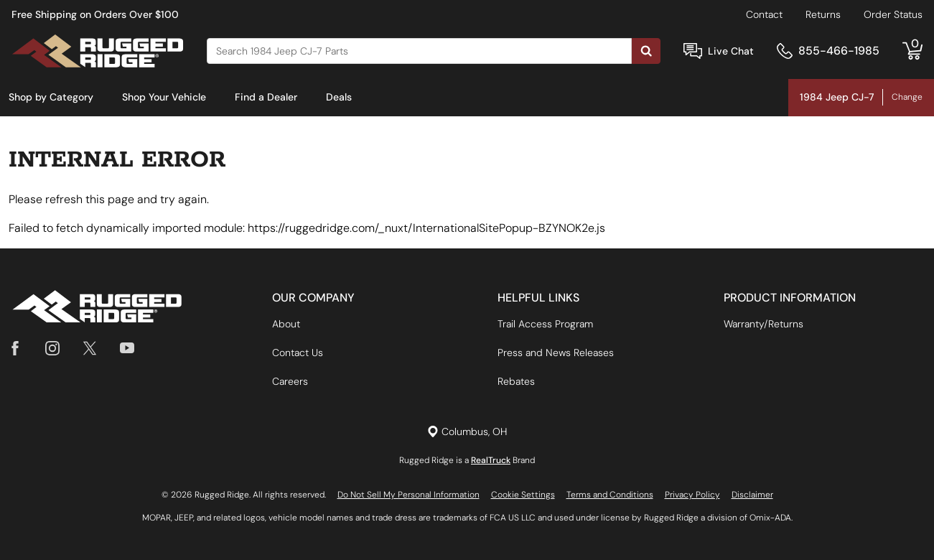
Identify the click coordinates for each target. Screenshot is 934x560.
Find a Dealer (266, 97)
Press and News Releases (556, 353)
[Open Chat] (693, 51)
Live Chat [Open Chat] (731, 51)
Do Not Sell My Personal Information (408, 495)
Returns (823, 14)
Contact (764, 14)
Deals (339, 97)
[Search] (419, 51)
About (286, 324)
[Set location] (467, 432)
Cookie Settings (523, 495)
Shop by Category (51, 97)
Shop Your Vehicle (164, 97)
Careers (290, 381)
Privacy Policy (692, 495)
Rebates (516, 381)
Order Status (893, 14)
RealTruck (491, 460)
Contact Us (298, 353)
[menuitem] (51, 98)
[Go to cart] (912, 51)
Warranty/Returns (763, 324)
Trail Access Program (545, 324)
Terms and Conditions (610, 495)
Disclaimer (752, 495)
